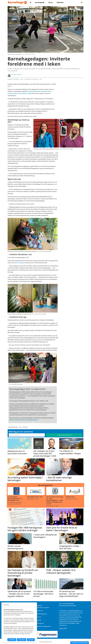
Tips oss (51, 2)
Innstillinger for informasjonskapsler (80, 643)
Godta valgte (22, 640)
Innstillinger (12, 640)
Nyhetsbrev (60, 2)
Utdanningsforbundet (21, 420)
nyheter (25, 427)
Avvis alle (31, 640)
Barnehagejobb (40, 2)
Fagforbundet (34, 420)
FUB (12, 420)
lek (20, 427)
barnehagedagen (13, 427)
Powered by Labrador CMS (45, 642)
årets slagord (20, 263)
